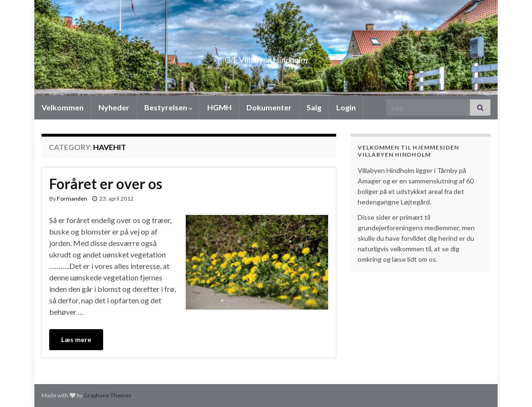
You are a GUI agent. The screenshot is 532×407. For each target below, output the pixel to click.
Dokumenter (269, 107)
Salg (314, 107)
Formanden (72, 198)
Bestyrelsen (168, 107)
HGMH (219, 107)
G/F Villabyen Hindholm (266, 57)
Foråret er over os (106, 183)
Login (346, 107)
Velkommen (63, 107)
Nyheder (114, 107)
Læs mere (76, 339)
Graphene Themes (108, 395)
